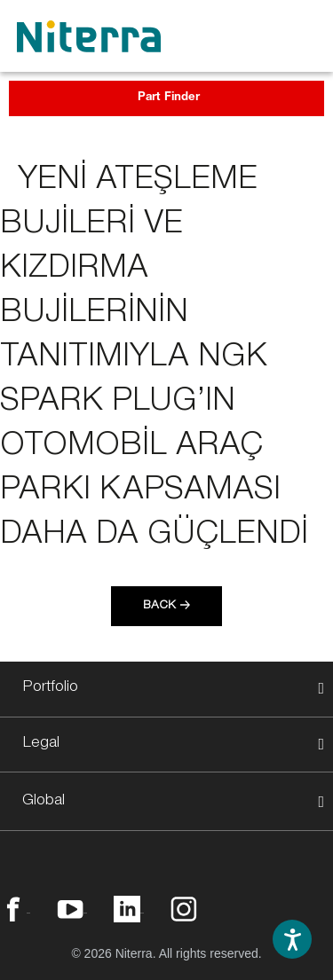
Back (159, 607)
